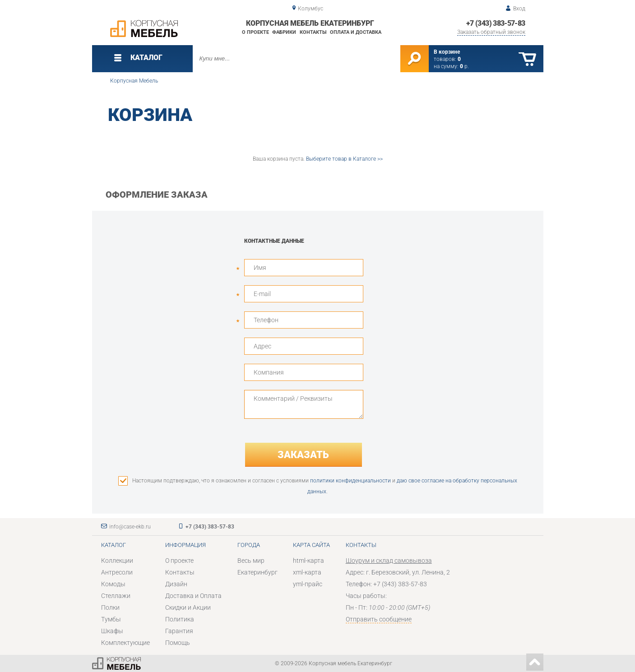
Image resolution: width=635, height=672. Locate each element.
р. (464, 66)
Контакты (313, 32)
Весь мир (251, 561)
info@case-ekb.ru (130, 527)
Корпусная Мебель (134, 81)
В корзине (447, 52)
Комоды (113, 584)
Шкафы (112, 631)
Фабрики (284, 32)
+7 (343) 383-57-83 (496, 23)
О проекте (255, 32)
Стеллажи (116, 596)
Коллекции (117, 561)
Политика (180, 619)
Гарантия (179, 631)
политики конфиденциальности (350, 481)
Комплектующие (125, 643)
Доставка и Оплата (193, 596)
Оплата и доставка (356, 32)
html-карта (308, 561)
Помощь (178, 643)
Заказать (303, 455)
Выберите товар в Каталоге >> (344, 159)
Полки (110, 607)
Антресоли (117, 572)
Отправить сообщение (379, 619)
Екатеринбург (257, 572)
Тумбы (111, 619)
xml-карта (307, 572)
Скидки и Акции (188, 607)
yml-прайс (308, 584)
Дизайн (176, 584)
